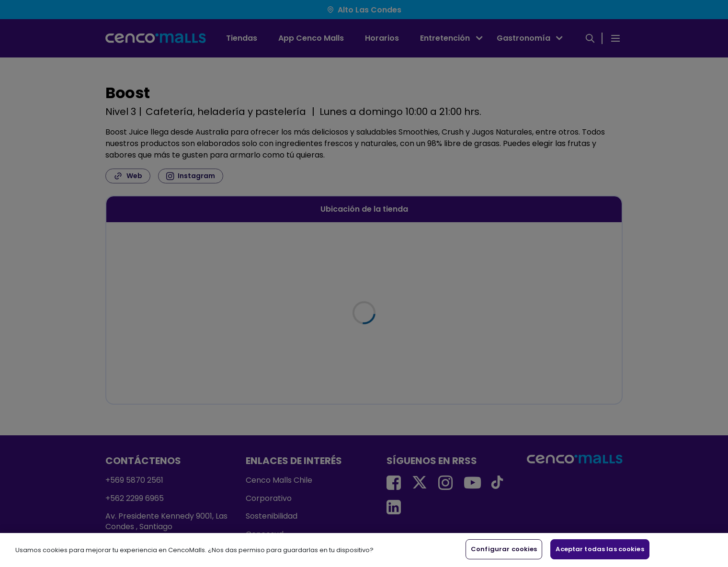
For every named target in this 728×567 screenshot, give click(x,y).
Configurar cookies (504, 549)
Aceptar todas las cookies (600, 549)
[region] (364, 550)
